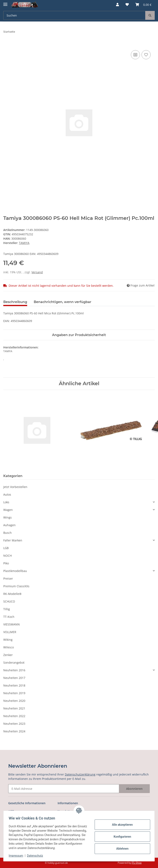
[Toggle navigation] (5, 3)
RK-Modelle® (12, 594)
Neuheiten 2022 (14, 716)
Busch (8, 533)
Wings (8, 517)
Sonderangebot (14, 663)
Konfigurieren (121, 837)
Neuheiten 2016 (14, 670)
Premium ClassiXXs (16, 586)
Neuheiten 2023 (14, 724)
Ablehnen (121, 849)
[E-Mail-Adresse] (64, 789)
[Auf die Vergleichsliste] (135, 55)
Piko (6, 563)
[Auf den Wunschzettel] (146, 55)
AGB (11, 811)
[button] (117, 5)
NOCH (8, 556)
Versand (37, 272)
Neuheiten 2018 (14, 685)
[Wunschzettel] (127, 5)
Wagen (8, 510)
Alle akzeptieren (121, 825)
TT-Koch (9, 617)
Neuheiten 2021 (14, 708)
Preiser (8, 578)
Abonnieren (134, 789)
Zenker (8, 655)
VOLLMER (10, 632)
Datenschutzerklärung (80, 774)
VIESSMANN (12, 624)
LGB (6, 548)
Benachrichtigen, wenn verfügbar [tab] (63, 302)
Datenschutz (36, 856)
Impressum (17, 856)
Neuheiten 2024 (14, 731)
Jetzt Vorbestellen (15, 487)
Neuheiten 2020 (14, 701)
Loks (6, 502)
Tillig (7, 609)
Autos (7, 494)
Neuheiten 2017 (14, 678)
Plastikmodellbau (15, 571)
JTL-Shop (137, 863)
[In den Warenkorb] (7, 45)
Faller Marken (13, 540)
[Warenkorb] (143, 5)
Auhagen (9, 525)
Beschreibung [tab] (15, 302)
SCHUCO (9, 601)
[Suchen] (74, 15)
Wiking (8, 640)
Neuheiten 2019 (14, 693)
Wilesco (9, 647)
